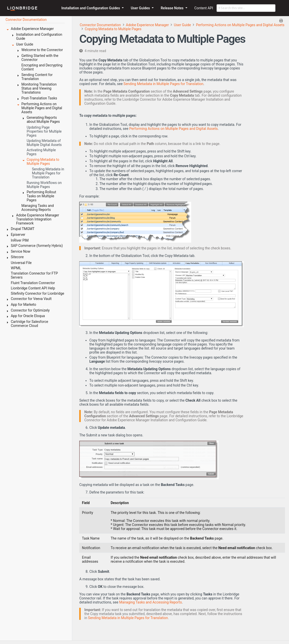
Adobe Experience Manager (148, 25)
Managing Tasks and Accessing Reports (151, 602)
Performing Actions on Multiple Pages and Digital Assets (240, 25)
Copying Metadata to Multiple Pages (113, 29)
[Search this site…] (246, 8)
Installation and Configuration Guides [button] (91, 8)
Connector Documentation (100, 25)
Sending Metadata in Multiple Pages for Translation (163, 84)
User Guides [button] (141, 8)
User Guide (182, 25)
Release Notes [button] (173, 8)
